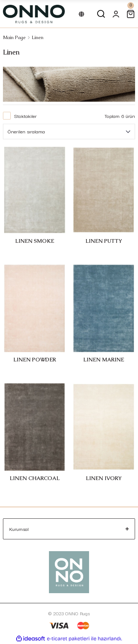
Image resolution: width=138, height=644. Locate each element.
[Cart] (131, 14)
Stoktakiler (25, 116)
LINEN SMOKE (35, 241)
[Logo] (34, 14)
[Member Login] (116, 14)
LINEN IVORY (104, 478)
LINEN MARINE (104, 360)
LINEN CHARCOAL (35, 478)
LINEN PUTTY (104, 241)
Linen (38, 37)
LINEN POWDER (35, 360)
